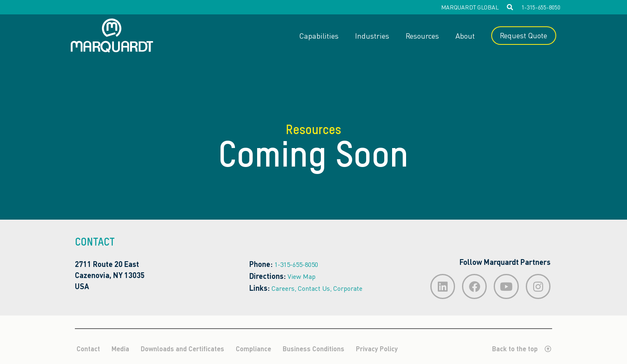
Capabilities (318, 36)
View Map (302, 276)
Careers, (284, 288)
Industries (372, 36)
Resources (422, 36)
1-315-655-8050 (541, 7)
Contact (88, 349)
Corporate (348, 288)
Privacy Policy (377, 349)
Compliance (253, 349)
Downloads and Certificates (182, 349)
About (465, 36)
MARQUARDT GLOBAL (470, 7)
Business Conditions (313, 349)
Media (120, 349)
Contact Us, (315, 288)
